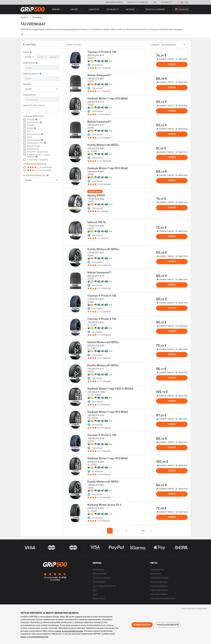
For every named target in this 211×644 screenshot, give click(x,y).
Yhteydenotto (166, 2)
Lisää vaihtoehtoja (34, 116)
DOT (29, 131)
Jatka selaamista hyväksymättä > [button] (195, 608)
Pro (155, 2)
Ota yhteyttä (156, 574)
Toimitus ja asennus (155, 10)
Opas (95, 594)
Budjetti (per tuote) (34, 106)
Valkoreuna (33, 149)
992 (143, 531)
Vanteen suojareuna (38, 152)
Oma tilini (183, 2)
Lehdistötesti (99, 570)
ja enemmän (40, 167)
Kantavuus (31, 63)
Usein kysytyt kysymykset (138, 2)
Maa (95, 590)
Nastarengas (35, 140)
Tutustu (172, 64)
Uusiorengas (34, 146)
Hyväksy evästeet (142, 625)
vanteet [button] (76, 10)
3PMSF (31, 125)
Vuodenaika (30, 95)
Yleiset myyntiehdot (159, 590)
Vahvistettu (35, 122)
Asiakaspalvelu (157, 570)
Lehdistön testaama (38, 160)
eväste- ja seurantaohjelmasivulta (34, 637)
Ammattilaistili (99, 582)
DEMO (32, 128)
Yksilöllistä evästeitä (168, 625)
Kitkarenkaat (35, 134)
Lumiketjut (94, 10)
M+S (30, 137)
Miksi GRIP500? (100, 574)
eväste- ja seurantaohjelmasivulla (69, 631)
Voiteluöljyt (113, 10)
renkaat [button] (58, 10)
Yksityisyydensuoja (159, 582)
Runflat (33, 120)
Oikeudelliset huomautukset (163, 598)
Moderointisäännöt (159, 586)
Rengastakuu (99, 598)
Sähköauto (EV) (37, 143)
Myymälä (132, 10)
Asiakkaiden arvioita (114, 2)
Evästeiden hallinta (159, 594)
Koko (28, 52)
